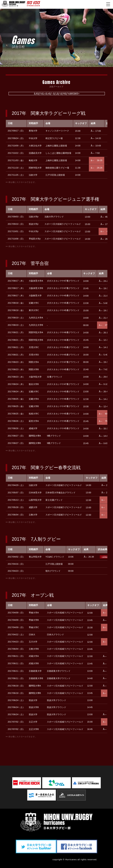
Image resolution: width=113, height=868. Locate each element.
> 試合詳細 (106, 557)
